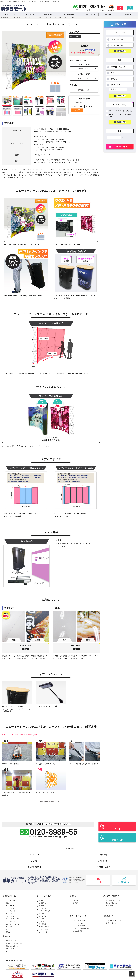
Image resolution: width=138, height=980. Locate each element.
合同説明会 (43, 901)
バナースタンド (11, 909)
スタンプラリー (44, 914)
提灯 (7, 927)
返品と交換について (113, 921)
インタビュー (44, 917)
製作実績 (104, 853)
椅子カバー (9, 901)
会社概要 (34, 859)
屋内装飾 (76, 898)
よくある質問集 (78, 929)
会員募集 (42, 904)
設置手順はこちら (83, 90)
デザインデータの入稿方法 (82, 926)
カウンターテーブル (12, 919)
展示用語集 (110, 904)
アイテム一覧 (34, 853)
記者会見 (42, 919)
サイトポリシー (103, 859)
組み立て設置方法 (112, 901)
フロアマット (10, 911)
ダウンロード (83, 69)
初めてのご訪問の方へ (114, 898)
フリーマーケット (45, 930)
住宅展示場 (43, 922)
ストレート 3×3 (77, 103)
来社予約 (9, 949)
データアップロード (79, 918)
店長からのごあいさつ (13, 944)
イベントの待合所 (45, 909)
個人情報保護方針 (34, 865)
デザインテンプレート (80, 921)
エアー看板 (9, 925)
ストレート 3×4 (77, 106)
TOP (132, 975)
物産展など (43, 911)
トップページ (69, 847)
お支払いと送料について (114, 918)
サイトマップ (10, 947)
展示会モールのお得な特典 (15, 941)
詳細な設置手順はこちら (50, 802)
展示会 (41, 898)
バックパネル (75, 36)
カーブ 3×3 (89, 106)
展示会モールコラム (12, 939)
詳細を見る (122, 51)
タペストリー (10, 904)
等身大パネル (10, 930)
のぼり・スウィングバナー (15, 917)
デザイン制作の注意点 (80, 924)
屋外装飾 (76, 901)
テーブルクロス (11, 898)
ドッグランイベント (46, 927)
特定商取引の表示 (104, 865)
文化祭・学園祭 (44, 925)
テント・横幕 (10, 914)
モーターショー (44, 906)
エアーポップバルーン (13, 922)
